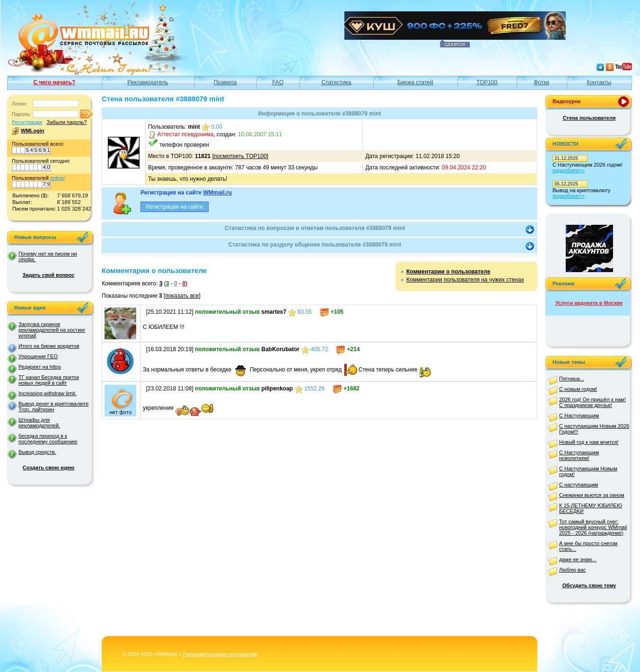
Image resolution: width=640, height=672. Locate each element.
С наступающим (579, 485)
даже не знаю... (578, 559)
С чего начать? (54, 82)
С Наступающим (579, 416)
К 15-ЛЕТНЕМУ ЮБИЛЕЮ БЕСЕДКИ (591, 508)
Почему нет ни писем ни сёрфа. (48, 256)
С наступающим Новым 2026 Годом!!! (594, 429)
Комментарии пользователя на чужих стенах (465, 280)
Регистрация (27, 122)
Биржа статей (415, 82)
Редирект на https (40, 367)
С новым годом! (578, 389)
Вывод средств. (37, 452)
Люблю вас (572, 570)
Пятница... (572, 379)
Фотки (541, 82)
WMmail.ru (217, 193)
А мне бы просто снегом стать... (588, 546)
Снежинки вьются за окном (592, 495)
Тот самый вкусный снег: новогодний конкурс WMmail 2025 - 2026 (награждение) (593, 527)
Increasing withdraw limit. (48, 393)
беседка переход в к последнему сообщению (48, 439)
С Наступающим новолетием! (579, 455)
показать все (182, 296)
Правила (225, 82)
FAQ (278, 82)
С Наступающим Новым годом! (588, 471)
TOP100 (487, 82)
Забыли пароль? (66, 122)
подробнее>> (569, 170)
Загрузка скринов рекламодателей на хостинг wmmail (52, 330)
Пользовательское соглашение (220, 654)
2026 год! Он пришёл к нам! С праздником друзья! (592, 402)
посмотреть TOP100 (240, 156)
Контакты (599, 82)
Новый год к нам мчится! (589, 442)
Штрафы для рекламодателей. (39, 423)
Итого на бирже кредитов (49, 346)
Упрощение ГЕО (38, 356)
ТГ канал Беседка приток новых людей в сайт (49, 380)
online (57, 178)
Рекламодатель (148, 82)
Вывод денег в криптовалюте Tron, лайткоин (53, 407)
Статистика (336, 82)
